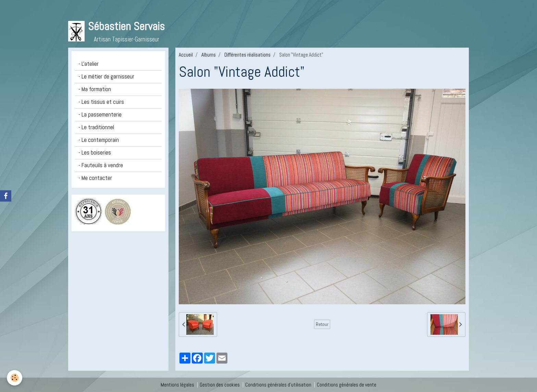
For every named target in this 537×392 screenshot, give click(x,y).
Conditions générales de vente (347, 385)
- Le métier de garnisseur (106, 77)
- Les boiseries (95, 153)
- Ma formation (95, 89)
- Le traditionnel (96, 127)
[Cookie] (15, 378)
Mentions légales (177, 385)
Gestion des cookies (220, 385)
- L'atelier (89, 64)
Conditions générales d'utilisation (278, 385)
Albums (209, 55)
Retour (322, 324)
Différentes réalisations (247, 55)
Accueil (186, 55)
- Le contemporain (99, 140)
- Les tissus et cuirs (101, 102)
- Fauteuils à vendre (101, 165)
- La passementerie (100, 115)
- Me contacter (95, 178)
